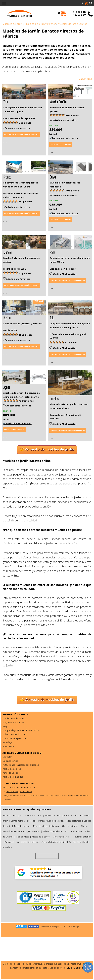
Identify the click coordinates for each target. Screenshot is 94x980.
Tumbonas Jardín (53, 872)
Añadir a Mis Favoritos (17, 140)
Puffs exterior (71, 872)
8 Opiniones (25, 134)
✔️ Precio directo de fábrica (64, 149)
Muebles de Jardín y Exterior (40, 24)
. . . (5, 153)
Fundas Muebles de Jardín (51, 877)
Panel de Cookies (11, 829)
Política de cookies (12, 825)
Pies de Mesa (23, 893)
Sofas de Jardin (10, 872)
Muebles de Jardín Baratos (46, 882)
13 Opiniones (26, 458)
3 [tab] (25, 109)
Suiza (53, 200)
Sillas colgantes (74, 877)
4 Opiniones (71, 388)
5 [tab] (75, 109)
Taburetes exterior (82, 893)
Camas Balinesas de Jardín (23, 877)
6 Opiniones (72, 127)
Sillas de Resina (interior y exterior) (23, 369)
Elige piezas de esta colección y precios (21, 146)
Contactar (7, 813)
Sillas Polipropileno (52, 888)
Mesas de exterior (41, 893)
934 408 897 (80, 15)
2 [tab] (22, 109)
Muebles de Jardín (12, 24)
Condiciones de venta (13, 774)
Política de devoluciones (15, 790)
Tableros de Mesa (61, 893)
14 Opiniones (26, 224)
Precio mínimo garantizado (15, 794)
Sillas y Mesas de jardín (31, 872)
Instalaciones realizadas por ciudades (21, 821)
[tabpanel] (24, 97)
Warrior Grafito (58, 113)
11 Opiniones (26, 380)
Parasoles (9, 898)
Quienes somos (10, 817)
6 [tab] (79, 109)
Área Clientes (9, 802)
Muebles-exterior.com (22, 839)
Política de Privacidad (13, 833)
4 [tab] (29, 109)
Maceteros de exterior (28, 898)
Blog (5, 782)
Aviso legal (7, 798)
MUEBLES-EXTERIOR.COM (28, 809)
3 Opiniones (72, 213)
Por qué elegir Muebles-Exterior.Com (21, 786)
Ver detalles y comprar (61, 156)
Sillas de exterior (70, 882)
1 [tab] (19, 109)
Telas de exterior (22, 882)
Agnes (7, 444)
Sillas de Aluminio (73, 888)
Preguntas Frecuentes (13, 778)
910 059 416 (80, 12)
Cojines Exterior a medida (54, 898)
